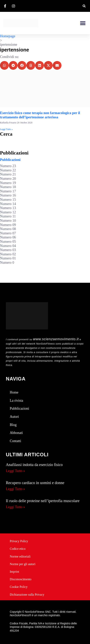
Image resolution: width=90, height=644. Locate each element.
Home (14, 392)
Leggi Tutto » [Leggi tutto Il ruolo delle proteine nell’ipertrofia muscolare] (15, 507)
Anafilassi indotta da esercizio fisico (34, 465)
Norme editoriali (20, 556)
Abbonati (16, 433)
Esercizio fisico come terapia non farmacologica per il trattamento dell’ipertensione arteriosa (40, 115)
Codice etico (18, 549)
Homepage (8, 36)
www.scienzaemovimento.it (56, 339)
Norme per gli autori (23, 564)
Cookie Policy (19, 587)
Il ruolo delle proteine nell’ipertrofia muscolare (43, 501)
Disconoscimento (21, 579)
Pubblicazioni (10, 160)
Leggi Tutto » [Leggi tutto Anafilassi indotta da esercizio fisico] (15, 471)
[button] (84, 6)
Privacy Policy (19, 541)
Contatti (15, 441)
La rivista (16, 401)
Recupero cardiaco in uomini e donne (35, 483)
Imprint (14, 572)
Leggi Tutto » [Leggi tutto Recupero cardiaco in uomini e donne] (15, 489)
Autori (14, 417)
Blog (13, 425)
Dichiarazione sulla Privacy (27, 595)
